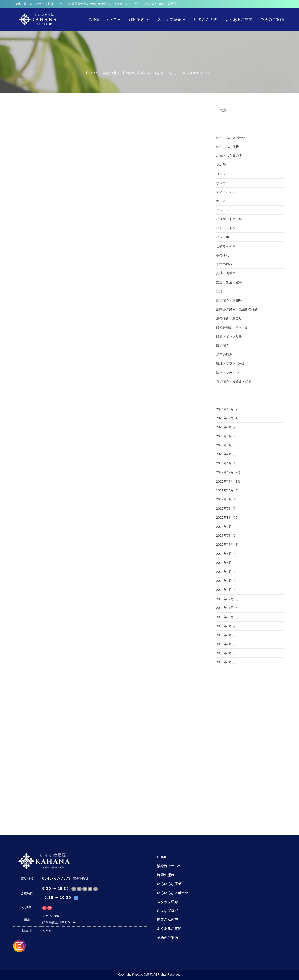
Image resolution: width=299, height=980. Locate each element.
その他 (221, 165)
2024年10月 (225, 409)
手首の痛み (224, 264)
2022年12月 (225, 472)
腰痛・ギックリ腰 (229, 336)
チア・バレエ (226, 192)
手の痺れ (223, 255)
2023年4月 (224, 436)
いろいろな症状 (227, 147)
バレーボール (226, 237)
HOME (162, 857)
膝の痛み (223, 345)
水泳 (219, 291)
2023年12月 (225, 418)
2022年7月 (224, 508)
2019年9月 (224, 626)
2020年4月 (224, 563)
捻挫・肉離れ (226, 273)
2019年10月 (225, 617)
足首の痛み (224, 354)
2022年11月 (225, 481)
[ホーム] (88, 73)
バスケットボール (229, 219)
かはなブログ (167, 911)
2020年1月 (224, 590)
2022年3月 (224, 517)
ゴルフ (221, 174)
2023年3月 (224, 445)
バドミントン (226, 228)
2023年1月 (224, 463)
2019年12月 (225, 599)
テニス (221, 201)
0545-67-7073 (122, 4)
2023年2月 (224, 454)
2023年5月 (224, 427)
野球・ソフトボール (231, 363)
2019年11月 (225, 608)
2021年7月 (224, 535)
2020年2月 (224, 581)
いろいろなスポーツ (231, 138)
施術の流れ (166, 875)
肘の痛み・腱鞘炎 (229, 300)
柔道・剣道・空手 (229, 282)
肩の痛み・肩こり (229, 318)
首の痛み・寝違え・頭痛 (234, 381)
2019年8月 (224, 635)
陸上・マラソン (227, 373)
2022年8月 (224, 499)
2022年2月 (224, 527)
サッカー (223, 183)
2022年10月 (225, 490)
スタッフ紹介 (167, 902)
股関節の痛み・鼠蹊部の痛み (237, 309)
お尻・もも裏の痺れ (231, 155)
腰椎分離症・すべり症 (232, 327)
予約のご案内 (167, 938)
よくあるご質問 (169, 929)
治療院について (169, 866)
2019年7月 (224, 644)
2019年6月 (224, 653)
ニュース (223, 210)
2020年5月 (224, 554)
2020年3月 (224, 572)
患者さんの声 (226, 246)
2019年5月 (224, 662)
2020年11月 (225, 544)
